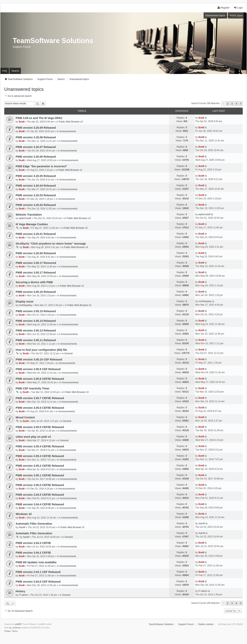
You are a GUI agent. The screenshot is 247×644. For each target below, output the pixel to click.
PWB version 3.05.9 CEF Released (38, 369)
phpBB (18, 624)
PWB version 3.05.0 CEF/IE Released (40, 485)
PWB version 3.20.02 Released (36, 205)
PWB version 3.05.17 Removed (36, 263)
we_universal (15, 628)
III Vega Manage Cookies (32, 224)
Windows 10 (24, 514)
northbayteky (25, 305)
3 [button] (232, 104)
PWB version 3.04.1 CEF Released (38, 572)
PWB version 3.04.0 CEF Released (38, 582)
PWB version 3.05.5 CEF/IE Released (40, 427)
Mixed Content (25, 417)
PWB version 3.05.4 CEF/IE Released (40, 446)
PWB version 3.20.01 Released (36, 234)
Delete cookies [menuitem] (206, 624)
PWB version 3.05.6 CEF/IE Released (40, 408)
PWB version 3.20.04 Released (36, 186)
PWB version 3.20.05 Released (36, 176)
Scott (22, 122)
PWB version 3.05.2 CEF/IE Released (40, 466)
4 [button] (236, 104)
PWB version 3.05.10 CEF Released (39, 359)
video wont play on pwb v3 (33, 437)
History (20, 591)
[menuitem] (7, 631)
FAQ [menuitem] (5, 71)
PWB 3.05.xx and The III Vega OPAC (39, 118)
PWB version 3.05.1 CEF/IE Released (40, 475)
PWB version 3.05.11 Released (36, 340)
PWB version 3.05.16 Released (36, 292)
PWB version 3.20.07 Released (36, 147)
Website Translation (29, 215)
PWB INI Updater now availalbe (36, 562)
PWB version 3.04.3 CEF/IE (33, 543)
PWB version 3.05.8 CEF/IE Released (40, 379)
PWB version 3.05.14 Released (36, 321)
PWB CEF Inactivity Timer (33, 388)
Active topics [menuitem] (236, 15)
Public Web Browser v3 (71, 122)
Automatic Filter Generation (34, 524)
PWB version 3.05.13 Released (36, 330)
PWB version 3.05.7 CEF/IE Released (40, 398)
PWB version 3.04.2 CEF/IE (33, 553)
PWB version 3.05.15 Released (36, 311)
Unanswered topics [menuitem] (215, 15)
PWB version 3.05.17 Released (36, 273)
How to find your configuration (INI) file (41, 350)
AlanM (22, 527)
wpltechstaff (25, 218)
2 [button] (228, 104)
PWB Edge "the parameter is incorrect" (41, 166)
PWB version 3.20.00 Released (36, 253)
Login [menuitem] (238, 8)
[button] (241, 104)
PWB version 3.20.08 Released (36, 137)
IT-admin (23, 595)
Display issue (25, 302)
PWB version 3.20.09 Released (36, 128)
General (69, 353)
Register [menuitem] (224, 8)
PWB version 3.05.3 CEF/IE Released (40, 456)
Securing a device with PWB (34, 282)
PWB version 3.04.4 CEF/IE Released (40, 504)
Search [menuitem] (15, 71)
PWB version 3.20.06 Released (36, 157)
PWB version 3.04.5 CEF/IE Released (40, 495)
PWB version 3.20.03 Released (36, 195)
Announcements (67, 131)
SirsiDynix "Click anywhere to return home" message (51, 244)
